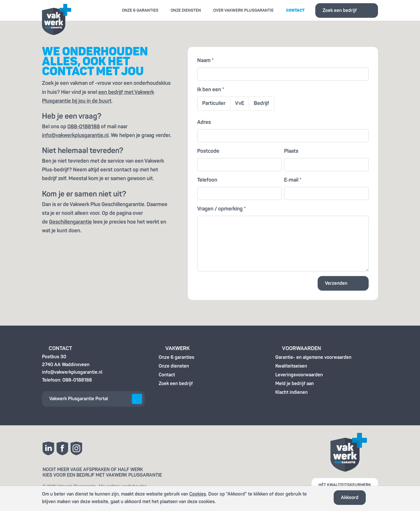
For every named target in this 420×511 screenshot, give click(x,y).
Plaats (291, 151)
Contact (295, 10)
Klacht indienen (292, 392)
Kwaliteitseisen (291, 366)
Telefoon (207, 180)
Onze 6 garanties (140, 10)
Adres (204, 122)
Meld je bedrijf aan (295, 384)
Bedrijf (261, 103)
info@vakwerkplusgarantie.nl (75, 135)
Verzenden (336, 283)
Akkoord (350, 498)
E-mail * (293, 180)
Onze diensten (186, 10)
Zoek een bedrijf (340, 10)
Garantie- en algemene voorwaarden (313, 357)
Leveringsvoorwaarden (299, 375)
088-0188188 (84, 127)
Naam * (205, 60)
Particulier (214, 103)
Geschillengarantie (70, 222)
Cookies (198, 494)
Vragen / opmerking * (222, 209)
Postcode (208, 151)
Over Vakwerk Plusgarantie (243, 10)
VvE (240, 103)
